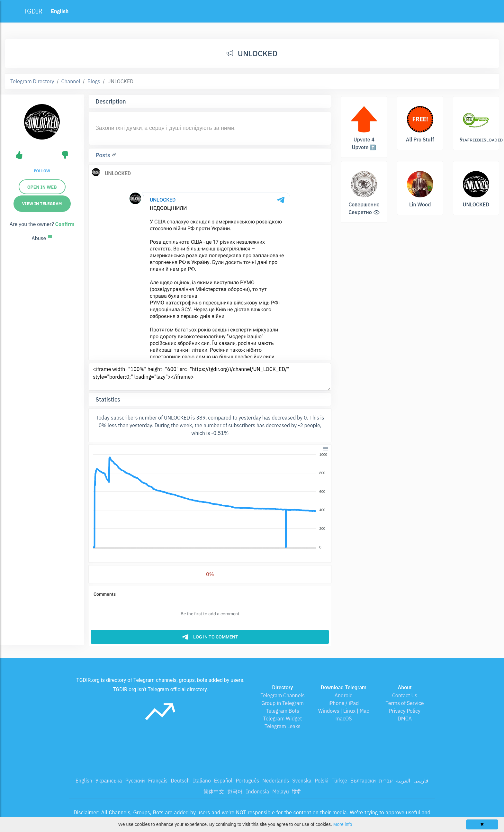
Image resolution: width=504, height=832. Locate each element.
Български (363, 781)
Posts (104, 155)
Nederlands (276, 781)
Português (247, 781)
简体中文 (214, 791)
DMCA (405, 719)
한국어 (235, 791)
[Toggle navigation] (489, 11)
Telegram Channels (282, 695)
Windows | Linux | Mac (344, 711)
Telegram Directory (32, 81)
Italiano (202, 781)
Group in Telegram (283, 703)
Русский (135, 781)
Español (223, 781)
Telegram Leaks (283, 726)
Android (344, 695)
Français (158, 781)
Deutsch (180, 781)
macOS (343, 719)
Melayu (281, 791)
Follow (42, 171)
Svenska (302, 781)
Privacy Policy (405, 711)
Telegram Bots (282, 711)
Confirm (65, 224)
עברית (386, 781)
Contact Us (405, 695)
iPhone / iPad (344, 703)
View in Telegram (42, 204)
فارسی (421, 781)
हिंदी (296, 791)
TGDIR (33, 11)
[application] (210, 501)
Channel (71, 81)
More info (343, 824)
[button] (325, 448)
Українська (109, 781)
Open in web (42, 187)
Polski (322, 781)
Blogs (94, 81)
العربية (403, 781)
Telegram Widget (283, 719)
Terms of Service (405, 703)
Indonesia (257, 791)
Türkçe (339, 781)
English (84, 781)
